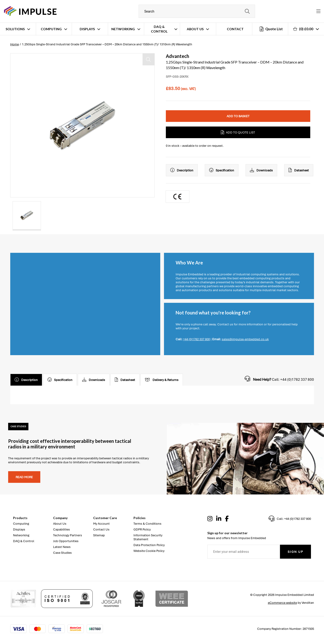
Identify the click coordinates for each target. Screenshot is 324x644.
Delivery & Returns (162, 380)
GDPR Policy (142, 529)
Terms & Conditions (147, 524)
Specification (222, 170)
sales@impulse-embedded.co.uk (245, 339)
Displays (87, 29)
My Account (101, 524)
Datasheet (299, 170)
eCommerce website (282, 603)
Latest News (62, 547)
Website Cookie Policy (149, 551)
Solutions (15, 29)
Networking (123, 29)
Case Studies (62, 553)
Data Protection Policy (149, 545)
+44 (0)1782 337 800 (196, 339)
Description (182, 170)
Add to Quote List (238, 132)
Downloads (261, 170)
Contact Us (101, 529)
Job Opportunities (66, 541)
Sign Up (295, 552)
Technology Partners (68, 535)
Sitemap (99, 535)
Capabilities (61, 529)
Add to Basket (238, 116)
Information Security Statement (148, 537)
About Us (195, 29)
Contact (235, 29)
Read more (24, 477)
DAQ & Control (159, 29)
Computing (51, 29)
